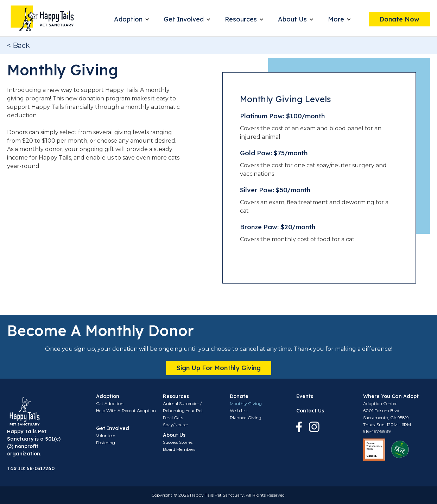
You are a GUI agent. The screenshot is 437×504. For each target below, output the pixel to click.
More (336, 19)
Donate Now (399, 19)
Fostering (106, 443)
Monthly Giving (246, 403)
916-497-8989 (377, 431)
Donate (239, 396)
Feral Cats (173, 418)
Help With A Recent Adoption (126, 410)
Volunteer (106, 435)
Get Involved (184, 19)
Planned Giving (246, 418)
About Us (292, 19)
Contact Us (310, 411)
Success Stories (178, 442)
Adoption (128, 19)
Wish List (239, 410)
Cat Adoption (110, 403)
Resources (241, 19)
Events (305, 396)
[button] (132, 19)
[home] (42, 18)
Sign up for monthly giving (219, 368)
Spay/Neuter (176, 425)
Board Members (179, 449)
